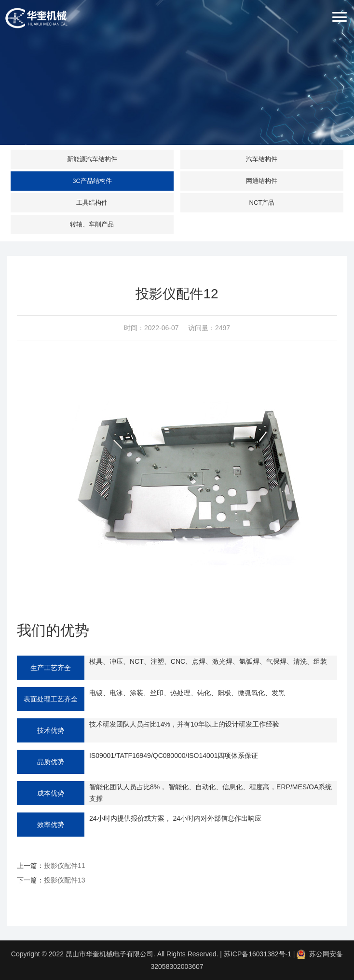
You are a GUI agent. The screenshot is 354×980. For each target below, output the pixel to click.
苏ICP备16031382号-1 (258, 954)
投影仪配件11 (65, 866)
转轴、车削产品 (92, 224)
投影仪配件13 (65, 880)
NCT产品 (262, 203)
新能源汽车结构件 (92, 159)
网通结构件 (262, 181)
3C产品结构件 (92, 181)
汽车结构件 (262, 159)
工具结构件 (92, 203)
